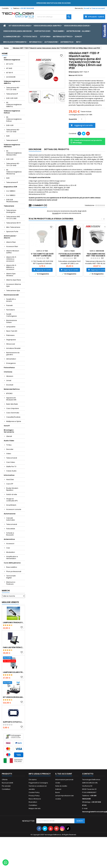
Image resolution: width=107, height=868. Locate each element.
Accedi (87, 8)
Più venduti (6, 786)
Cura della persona (12, 563)
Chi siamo (33, 780)
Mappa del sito (35, 808)
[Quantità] (82, 119)
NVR (8, 136)
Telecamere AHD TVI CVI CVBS (13, 218)
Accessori (10, 544)
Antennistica (67, 42)
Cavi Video (11, 462)
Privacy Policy (34, 796)
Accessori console (14, 509)
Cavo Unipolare (13, 408)
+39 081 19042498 (27, 8)
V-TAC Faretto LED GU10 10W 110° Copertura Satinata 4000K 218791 (42, 256)
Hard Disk (10, 479)
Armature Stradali (13, 348)
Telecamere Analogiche (11, 211)
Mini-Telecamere (13, 227)
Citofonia (45, 37)
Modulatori (11, 552)
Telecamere (58, 31)
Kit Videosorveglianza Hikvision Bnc (14, 153)
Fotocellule (11, 529)
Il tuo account (64, 774)
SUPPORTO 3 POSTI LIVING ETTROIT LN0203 (13, 722)
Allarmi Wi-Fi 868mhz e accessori (11, 267)
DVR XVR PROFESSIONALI (12, 201)
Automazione (51, 42)
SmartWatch (11, 505)
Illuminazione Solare (12, 321)
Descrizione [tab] (35, 149)
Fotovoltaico (30, 37)
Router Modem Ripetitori (12, 489)
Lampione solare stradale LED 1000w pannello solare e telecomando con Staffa (13, 672)
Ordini (58, 783)
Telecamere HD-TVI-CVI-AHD (13, 89)
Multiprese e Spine (14, 421)
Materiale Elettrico (62, 37)
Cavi (8, 548)
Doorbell (10, 385)
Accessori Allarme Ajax (14, 285)
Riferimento (74, 72)
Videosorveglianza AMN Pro (47, 26)
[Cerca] (53, 17)
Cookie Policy (34, 792)
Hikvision (10, 376)
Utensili (9, 436)
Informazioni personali (64, 780)
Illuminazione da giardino (13, 354)
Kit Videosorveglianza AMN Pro (14, 104)
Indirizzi (58, 789)
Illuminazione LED (12, 37)
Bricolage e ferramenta (15, 42)
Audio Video (9, 441)
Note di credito (61, 786)
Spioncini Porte (12, 232)
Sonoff (78, 37)
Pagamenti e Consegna (38, 783)
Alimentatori (11, 359)
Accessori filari (12, 246)
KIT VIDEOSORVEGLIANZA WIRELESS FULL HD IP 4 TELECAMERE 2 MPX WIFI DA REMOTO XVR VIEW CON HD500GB (13, 697)
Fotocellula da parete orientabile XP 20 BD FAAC (70, 256)
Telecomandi (12, 458)
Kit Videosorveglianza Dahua (14, 119)
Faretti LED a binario (11, 300)
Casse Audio (11, 471)
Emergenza (11, 363)
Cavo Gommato (13, 413)
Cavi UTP (10, 484)
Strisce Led (11, 344)
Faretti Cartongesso (12, 315)
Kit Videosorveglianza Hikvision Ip (14, 172)
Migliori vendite (10, 602)
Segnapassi (11, 340)
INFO (78, 42)
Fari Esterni (11, 310)
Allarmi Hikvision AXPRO (13, 252)
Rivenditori (33, 802)
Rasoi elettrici (12, 567)
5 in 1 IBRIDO (11, 195)
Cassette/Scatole (13, 417)
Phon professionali (14, 571)
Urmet (9, 380)
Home (5, 54)
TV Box (9, 445)
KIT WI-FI (10, 73)
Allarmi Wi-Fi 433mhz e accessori (11, 259)
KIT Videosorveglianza (20, 26)
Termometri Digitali (11, 577)
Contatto (5, 8)
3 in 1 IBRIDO (11, 191)
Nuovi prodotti (7, 783)
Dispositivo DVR (42, 31)
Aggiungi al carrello (82, 125)
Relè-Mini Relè (12, 404)
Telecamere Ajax (13, 291)
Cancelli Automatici (11, 519)
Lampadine (11, 327)
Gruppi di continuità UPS (12, 500)
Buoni (58, 792)
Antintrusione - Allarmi (78, 31)
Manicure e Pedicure (11, 583)
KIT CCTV (10, 64)
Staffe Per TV (11, 467)
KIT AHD (9, 68)
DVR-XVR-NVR (12, 98)
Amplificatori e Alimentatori (12, 557)
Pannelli (9, 305)
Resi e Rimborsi (35, 799)
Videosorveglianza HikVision (17, 31)
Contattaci (6, 789)
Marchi (6, 591)
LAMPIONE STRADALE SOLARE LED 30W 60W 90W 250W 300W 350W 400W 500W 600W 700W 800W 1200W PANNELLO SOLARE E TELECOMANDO (13, 622)
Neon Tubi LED (12, 331)
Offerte (5, 780)
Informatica (35, 42)
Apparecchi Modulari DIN (11, 399)
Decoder (10, 449)
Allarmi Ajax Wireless (11, 275)
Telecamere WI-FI (13, 223)
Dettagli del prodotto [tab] (57, 149)
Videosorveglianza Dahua (77, 26)
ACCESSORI (11, 77)
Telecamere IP (12, 94)
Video (9, 454)
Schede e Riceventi (10, 534)
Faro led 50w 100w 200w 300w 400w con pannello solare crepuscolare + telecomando (13, 647)
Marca (72, 75)
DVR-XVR (10, 125)
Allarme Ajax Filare (14, 280)
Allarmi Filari (11, 242)
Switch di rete (12, 494)
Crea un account (98, 8)
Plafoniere (10, 335)
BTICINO (9, 393)
